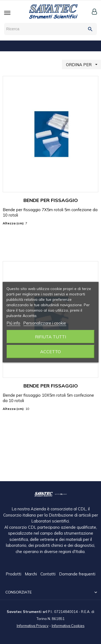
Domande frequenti (77, 574)
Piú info (13, 323)
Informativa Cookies (68, 625)
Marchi (31, 574)
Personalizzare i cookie (45, 323)
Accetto (50, 352)
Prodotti (14, 574)
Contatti (48, 574)
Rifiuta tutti (50, 337)
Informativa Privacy (33, 625)
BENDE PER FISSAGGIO (51, 200)
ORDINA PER (83, 64)
